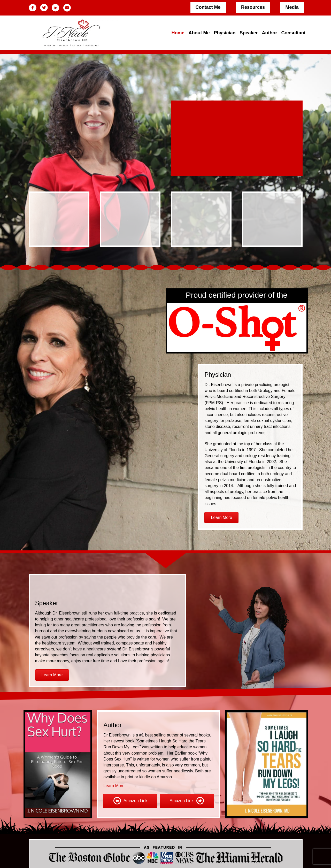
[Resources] (253, 7)
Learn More (114, 786)
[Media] (292, 7)
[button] (221, 518)
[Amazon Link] (130, 801)
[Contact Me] (208, 7)
